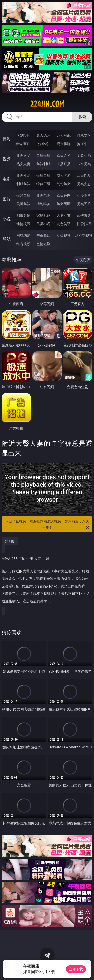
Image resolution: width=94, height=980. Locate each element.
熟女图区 (64, 204)
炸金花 (43, 144)
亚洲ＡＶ (23, 155)
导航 (7, 239)
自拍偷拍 (43, 155)
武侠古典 (84, 215)
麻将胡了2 (23, 144)
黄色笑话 (64, 224)
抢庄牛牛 (84, 144)
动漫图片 (84, 195)
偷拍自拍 (43, 175)
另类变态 (84, 184)
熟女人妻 (23, 164)
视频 (7, 159)
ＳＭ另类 (84, 164)
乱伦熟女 (64, 184)
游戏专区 (84, 135)
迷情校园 (23, 224)
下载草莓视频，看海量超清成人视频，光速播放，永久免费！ (48, 525)
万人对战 (64, 135)
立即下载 (76, 969)
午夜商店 (43, 235)
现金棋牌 (64, 144)
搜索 (82, 117)
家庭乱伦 (43, 215)
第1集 (10, 541)
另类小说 (43, 224)
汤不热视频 (84, 235)
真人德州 (43, 135)
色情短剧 (43, 244)
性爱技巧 (84, 224)
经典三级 (43, 184)
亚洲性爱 (23, 175)
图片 (7, 199)
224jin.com (47, 104)
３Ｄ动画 (84, 155)
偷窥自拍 (23, 195)
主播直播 (64, 164)
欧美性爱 (84, 175)
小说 (7, 219)
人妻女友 (64, 215)
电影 (7, 179)
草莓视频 (64, 235)
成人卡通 (64, 175)
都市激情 (23, 215)
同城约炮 (23, 235)
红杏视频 (23, 244)
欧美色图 (64, 195)
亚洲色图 (43, 195)
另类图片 (84, 204)
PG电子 (23, 135)
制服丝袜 (23, 184)
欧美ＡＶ (64, 155)
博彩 (7, 139)
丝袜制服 (43, 164)
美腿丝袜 (23, 204)
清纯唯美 (43, 204)
